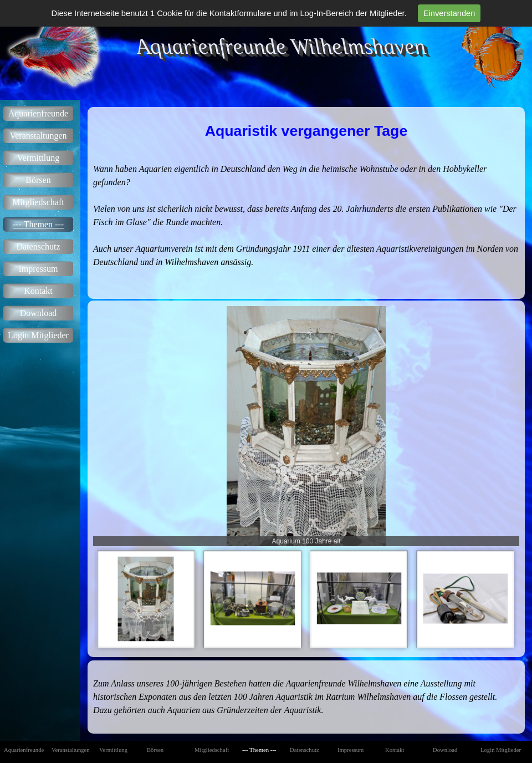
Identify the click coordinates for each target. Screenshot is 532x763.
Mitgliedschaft (38, 202)
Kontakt (38, 291)
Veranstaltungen (38, 136)
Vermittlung (38, 158)
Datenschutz (38, 246)
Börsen (38, 180)
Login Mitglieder (38, 335)
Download (39, 313)
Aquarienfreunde (38, 113)
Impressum (38, 269)
